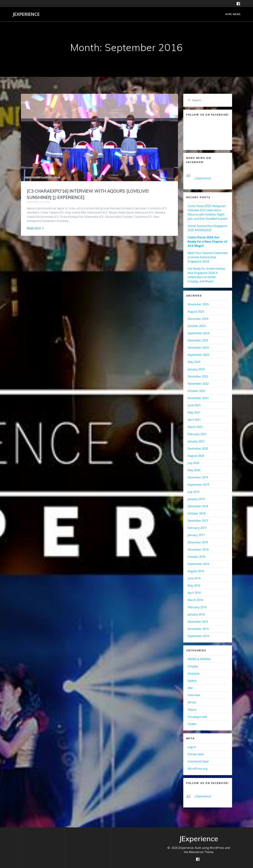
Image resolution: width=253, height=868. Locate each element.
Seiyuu (192, 710)
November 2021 (198, 398)
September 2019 (198, 485)
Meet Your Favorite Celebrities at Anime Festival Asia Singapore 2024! (208, 257)
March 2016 (195, 600)
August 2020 (196, 456)
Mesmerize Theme (201, 852)
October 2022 (197, 391)
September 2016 (198, 564)
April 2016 (194, 593)
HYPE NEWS (233, 14)
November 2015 (198, 629)
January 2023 (196, 369)
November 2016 (198, 549)
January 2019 (196, 499)
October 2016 (197, 557)
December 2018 (198, 506)
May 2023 (194, 362)
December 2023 (198, 340)
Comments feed (198, 761)
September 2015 (198, 636)
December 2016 (198, 542)
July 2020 (194, 463)
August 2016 (196, 571)
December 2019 (198, 477)
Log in (192, 747)
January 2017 (196, 535)
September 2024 (198, 333)
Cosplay (193, 666)
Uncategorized (197, 717)
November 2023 (198, 348)
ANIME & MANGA (199, 659)
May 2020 (194, 470)
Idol (190, 688)
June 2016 (194, 578)
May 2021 (194, 412)
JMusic (192, 702)
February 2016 (197, 607)
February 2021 (197, 434)
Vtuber (192, 724)
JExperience (26, 14)
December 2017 (198, 521)
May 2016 (194, 586)
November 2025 (198, 304)
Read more (34, 228)
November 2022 (198, 384)
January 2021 (196, 441)
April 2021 (194, 420)
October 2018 (197, 513)
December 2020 (198, 449)
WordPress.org (198, 769)
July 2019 (194, 492)
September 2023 (198, 355)
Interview (194, 695)
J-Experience (203, 178)
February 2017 (197, 528)
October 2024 (197, 326)
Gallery (192, 681)
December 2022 (198, 376)
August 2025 (196, 311)
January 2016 (196, 614)
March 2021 (195, 427)
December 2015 (198, 622)
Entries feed (196, 754)
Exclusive (194, 673)
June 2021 (194, 405)
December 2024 (198, 319)
